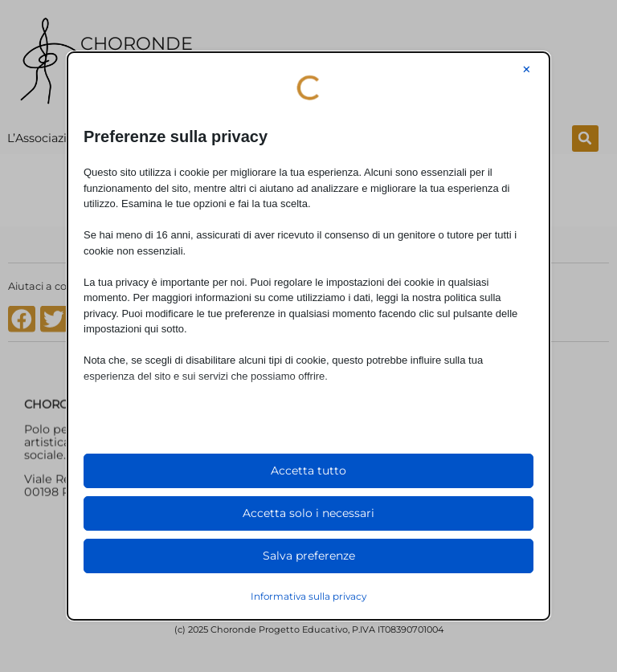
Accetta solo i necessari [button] (308, 513)
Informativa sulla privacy (308, 596)
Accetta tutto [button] (308, 470)
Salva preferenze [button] (309, 556)
